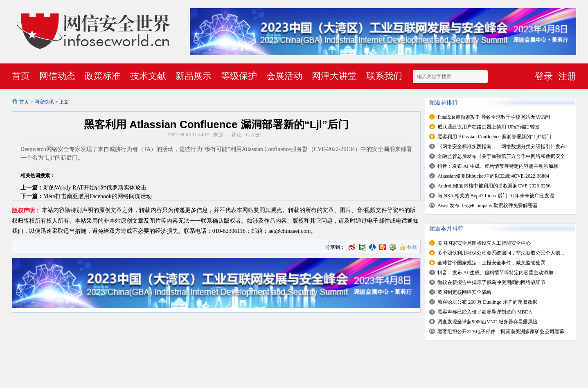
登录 (544, 76)
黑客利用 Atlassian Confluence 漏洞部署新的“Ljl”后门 (494, 137)
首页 (21, 76)
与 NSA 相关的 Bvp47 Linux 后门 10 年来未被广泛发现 (496, 196)
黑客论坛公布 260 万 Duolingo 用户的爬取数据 (487, 302)
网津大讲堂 (334, 76)
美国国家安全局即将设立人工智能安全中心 (484, 243)
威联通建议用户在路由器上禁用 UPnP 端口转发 (489, 127)
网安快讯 (44, 102)
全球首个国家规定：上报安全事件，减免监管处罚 (491, 263)
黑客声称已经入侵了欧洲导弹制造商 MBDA (485, 312)
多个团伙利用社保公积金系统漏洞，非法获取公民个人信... (501, 253)
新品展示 (194, 76)
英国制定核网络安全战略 (464, 292)
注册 (567, 76)
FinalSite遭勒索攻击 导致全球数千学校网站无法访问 (493, 117)
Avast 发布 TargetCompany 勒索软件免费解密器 (488, 205)
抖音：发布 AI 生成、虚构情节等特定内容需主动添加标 (498, 166)
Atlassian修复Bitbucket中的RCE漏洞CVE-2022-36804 (493, 176)
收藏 (412, 247)
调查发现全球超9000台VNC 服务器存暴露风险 (487, 322)
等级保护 (239, 76)
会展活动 (284, 76)
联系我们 (384, 76)
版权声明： (26, 211)
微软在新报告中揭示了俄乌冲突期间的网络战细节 (491, 282)
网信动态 (57, 76)
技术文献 (148, 76)
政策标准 (103, 76)
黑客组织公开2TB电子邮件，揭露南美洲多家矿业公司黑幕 (501, 332)
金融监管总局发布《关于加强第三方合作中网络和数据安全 (501, 156)
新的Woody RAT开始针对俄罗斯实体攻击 (95, 188)
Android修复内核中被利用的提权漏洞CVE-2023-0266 (494, 186)
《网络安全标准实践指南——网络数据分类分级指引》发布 (501, 147)
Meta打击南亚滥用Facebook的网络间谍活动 (98, 196)
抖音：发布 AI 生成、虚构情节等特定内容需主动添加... (497, 273)
